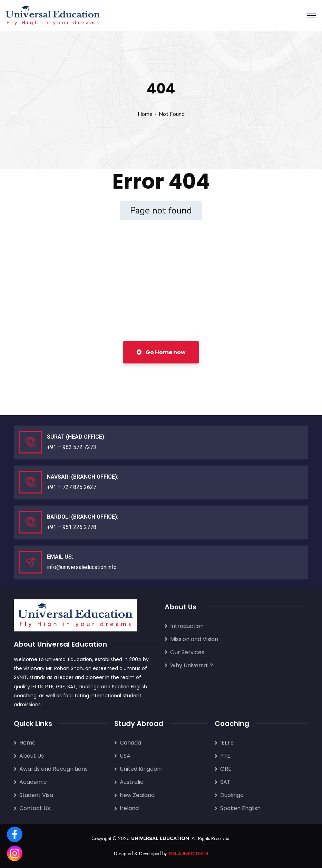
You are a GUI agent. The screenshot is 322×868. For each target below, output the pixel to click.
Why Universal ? (192, 665)
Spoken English (129, 687)
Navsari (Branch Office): (83, 477)
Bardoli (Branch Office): (83, 517)
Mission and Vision (194, 639)
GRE (60, 687)
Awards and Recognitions (53, 769)
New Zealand (137, 795)
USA (125, 756)
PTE (49, 687)
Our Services (187, 652)
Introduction (187, 626)
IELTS (37, 687)
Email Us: (60, 557)
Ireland (129, 808)
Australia (132, 782)
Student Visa (36, 795)
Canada (130, 743)
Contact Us (35, 808)
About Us (32, 756)
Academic (33, 782)
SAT (72, 687)
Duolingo (89, 687)
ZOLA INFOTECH (188, 854)
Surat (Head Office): (76, 437)
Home (145, 114)
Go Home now (161, 352)
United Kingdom (141, 769)
